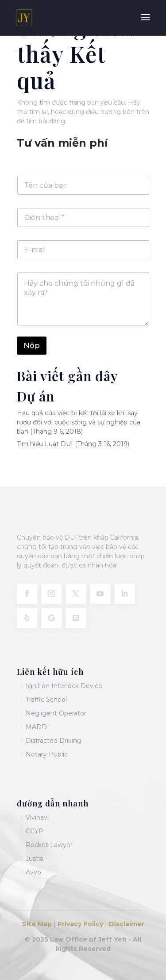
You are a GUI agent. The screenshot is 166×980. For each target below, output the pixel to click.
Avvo (33, 872)
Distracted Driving (54, 741)
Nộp (32, 345)
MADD (36, 727)
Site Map (38, 924)
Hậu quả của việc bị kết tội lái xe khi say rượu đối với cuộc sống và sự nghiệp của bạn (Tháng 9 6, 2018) (79, 422)
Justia (35, 859)
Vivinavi (37, 817)
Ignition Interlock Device (64, 686)
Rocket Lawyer (49, 845)
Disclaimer (127, 924)
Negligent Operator (56, 713)
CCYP (35, 831)
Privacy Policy (79, 924)
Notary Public (47, 754)
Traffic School (46, 700)
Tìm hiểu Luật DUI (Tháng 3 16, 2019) (73, 444)
